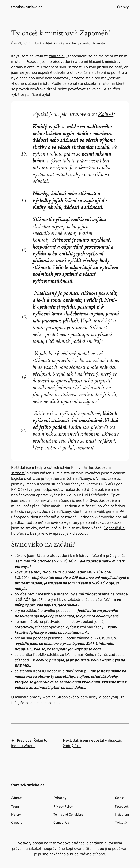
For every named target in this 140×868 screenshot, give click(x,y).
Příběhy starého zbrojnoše (87, 43)
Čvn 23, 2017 (20, 43)
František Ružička (52, 43)
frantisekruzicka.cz (27, 7)
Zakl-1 (106, 114)
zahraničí (57, 56)
